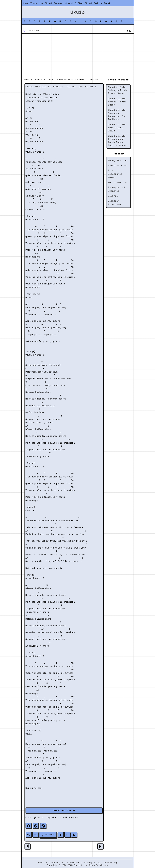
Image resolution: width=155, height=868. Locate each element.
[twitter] (36, 826)
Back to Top (111, 863)
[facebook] (28, 826)
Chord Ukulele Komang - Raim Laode (117, 102)
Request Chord (63, 3)
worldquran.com (118, 182)
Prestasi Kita (117, 165)
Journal (113, 196)
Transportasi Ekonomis (117, 189)
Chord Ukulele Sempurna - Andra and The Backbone (117, 115)
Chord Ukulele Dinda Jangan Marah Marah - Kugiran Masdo (117, 140)
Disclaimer (73, 863)
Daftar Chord (83, 3)
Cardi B (65, 817)
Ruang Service (117, 160)
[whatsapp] (43, 826)
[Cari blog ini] (78, 31)
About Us (42, 863)
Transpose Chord (41, 3)
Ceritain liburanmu (114, 203)
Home (25, 3)
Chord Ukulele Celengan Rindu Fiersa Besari (118, 90)
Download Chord (64, 810)
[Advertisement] (78, 56)
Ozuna (75, 817)
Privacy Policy (92, 863)
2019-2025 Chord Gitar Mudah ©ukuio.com (85, 865)
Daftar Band (102, 3)
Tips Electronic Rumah (115, 174)
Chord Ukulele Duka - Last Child (117, 127)
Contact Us (57, 863)
